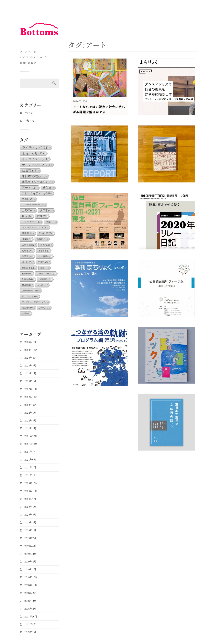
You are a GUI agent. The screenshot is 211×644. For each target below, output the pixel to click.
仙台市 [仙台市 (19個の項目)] (30, 170)
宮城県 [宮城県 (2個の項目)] (43, 262)
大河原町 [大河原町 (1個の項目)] (45, 279)
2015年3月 (30, 632)
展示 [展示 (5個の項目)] (26, 216)
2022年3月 (30, 420)
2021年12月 (31, 436)
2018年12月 (31, 577)
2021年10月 (31, 444)
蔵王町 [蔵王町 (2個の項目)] (27, 262)
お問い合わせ (28, 63)
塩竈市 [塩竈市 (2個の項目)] (42, 239)
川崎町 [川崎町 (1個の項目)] (44, 308)
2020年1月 (30, 530)
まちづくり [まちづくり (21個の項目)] (33, 153)
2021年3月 (30, 467)
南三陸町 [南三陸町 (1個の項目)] (27, 308)
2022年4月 (30, 413)
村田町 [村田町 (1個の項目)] (26, 285)
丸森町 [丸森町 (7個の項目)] (28, 199)
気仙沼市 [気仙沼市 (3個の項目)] (45, 233)
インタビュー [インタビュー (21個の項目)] (34, 159)
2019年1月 (30, 569)
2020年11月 (31, 491)
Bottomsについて (33, 57)
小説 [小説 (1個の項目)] (25, 313)
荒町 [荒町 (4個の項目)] (50, 222)
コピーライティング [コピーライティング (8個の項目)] (36, 193)
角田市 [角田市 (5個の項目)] (46, 211)
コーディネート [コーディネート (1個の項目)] (46, 273)
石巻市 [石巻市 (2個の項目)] (43, 251)
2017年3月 (30, 624)
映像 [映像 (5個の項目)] (42, 216)
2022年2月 (30, 428)
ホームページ (28, 52)
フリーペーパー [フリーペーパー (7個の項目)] (33, 205)
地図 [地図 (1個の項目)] (44, 268)
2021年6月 (30, 459)
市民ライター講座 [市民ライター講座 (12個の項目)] (37, 182)
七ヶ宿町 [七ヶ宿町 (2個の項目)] (44, 256)
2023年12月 (31, 350)
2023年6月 (30, 358)
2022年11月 (31, 389)
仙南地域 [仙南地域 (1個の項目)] (27, 279)
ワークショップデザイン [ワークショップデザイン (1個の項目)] (34, 302)
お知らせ (29, 120)
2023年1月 (30, 381)
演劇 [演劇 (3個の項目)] (26, 239)
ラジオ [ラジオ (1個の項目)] (42, 285)
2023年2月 (30, 373)
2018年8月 (30, 593)
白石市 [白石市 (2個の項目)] (45, 245)
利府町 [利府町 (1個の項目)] (26, 273)
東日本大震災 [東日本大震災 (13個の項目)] (34, 176)
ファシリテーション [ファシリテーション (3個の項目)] (34, 228)
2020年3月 (30, 514)
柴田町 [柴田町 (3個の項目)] (27, 233)
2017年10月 (31, 616)
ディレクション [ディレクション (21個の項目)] (36, 165)
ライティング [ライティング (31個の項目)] (35, 148)
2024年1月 (30, 342)
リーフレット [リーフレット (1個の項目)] (29, 296)
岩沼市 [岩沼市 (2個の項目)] (27, 256)
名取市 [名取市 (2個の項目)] (27, 251)
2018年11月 (31, 585)
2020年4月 (30, 507)
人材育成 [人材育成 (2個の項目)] (28, 245)
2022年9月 (30, 405)
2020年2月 (30, 522)
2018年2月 (30, 609)
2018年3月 (30, 601)
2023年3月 (30, 365)
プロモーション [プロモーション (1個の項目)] (30, 291)
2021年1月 (30, 475)
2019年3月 (30, 554)
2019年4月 (30, 546)
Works (28, 113)
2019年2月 (30, 561)
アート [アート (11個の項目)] (29, 188)
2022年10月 (31, 397)
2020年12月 (31, 483)
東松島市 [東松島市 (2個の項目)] (28, 268)
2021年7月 (30, 452)
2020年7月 (30, 499)
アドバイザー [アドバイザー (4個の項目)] (31, 222)
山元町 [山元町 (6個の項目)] (28, 210)
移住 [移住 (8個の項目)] (47, 188)
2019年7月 (30, 538)
